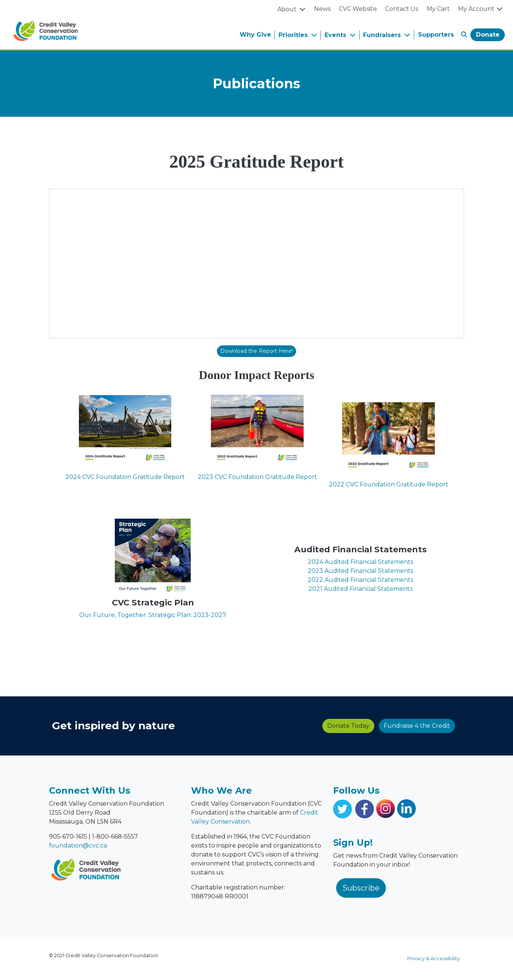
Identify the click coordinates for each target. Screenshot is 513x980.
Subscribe (361, 888)
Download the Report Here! (256, 351)
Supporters (436, 35)
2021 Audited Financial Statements (360, 589)
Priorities (294, 35)
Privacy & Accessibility (434, 958)
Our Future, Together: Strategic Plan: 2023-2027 (153, 615)
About (288, 9)
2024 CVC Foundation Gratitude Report (125, 477)
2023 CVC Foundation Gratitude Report (257, 477)
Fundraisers (383, 35)
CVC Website (358, 9)
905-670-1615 (68, 836)
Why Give (255, 35)
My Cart (438, 9)
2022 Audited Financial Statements (360, 580)
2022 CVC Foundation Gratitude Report (389, 484)
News (322, 9)
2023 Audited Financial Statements (360, 571)
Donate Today (214, 726)
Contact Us (402, 9)
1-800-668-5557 (115, 836)
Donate (488, 35)
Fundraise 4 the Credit (282, 726)
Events (336, 35)
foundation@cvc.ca (78, 845)
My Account (481, 9)
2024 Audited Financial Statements (360, 562)
